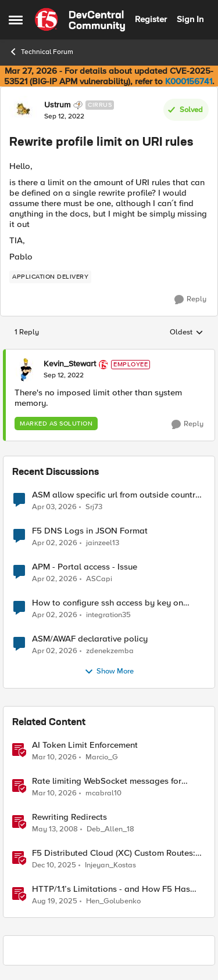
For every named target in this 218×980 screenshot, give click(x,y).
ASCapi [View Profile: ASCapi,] (99, 579)
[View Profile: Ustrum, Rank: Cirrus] (24, 110)
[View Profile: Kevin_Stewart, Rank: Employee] (26, 370)
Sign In (190, 19)
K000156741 (189, 81)
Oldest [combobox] (187, 333)
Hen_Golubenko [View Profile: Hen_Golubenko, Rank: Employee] (113, 901)
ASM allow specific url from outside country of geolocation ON (116, 495)
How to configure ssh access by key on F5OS (108, 603)
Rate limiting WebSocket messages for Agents (107, 781)
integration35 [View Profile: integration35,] (108, 615)
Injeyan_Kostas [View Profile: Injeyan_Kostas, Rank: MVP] (110, 865)
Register (151, 19)
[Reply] (190, 300)
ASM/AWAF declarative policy (90, 639)
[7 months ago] (54, 865)
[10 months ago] (55, 902)
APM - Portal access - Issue (85, 567)
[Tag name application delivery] (50, 277)
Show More (109, 672)
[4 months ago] (54, 757)
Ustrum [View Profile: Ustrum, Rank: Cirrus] (57, 105)
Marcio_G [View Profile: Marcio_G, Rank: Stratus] (102, 757)
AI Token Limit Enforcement (85, 745)
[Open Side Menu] (16, 20)
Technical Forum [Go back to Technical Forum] (41, 52)
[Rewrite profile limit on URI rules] (64, 376)
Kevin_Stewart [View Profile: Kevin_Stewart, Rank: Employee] (70, 364)
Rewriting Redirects (69, 817)
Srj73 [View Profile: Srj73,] (94, 507)
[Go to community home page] (80, 20)
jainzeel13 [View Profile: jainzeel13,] (103, 543)
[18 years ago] (55, 829)
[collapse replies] (109, 355)
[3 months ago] (54, 507)
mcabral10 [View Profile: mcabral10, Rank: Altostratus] (103, 793)
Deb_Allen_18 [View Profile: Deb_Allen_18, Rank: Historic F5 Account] (110, 829)
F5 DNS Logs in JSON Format (90, 531)
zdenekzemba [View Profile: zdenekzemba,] (110, 651)
